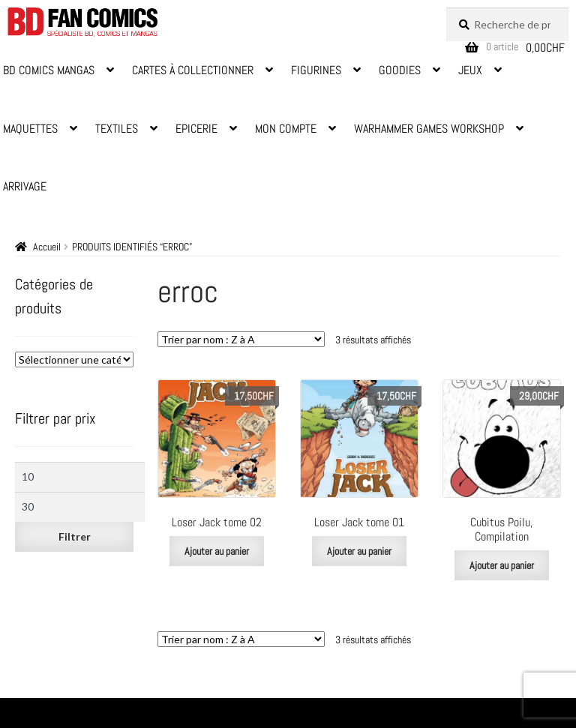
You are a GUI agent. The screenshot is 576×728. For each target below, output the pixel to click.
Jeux (470, 70)
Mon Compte (286, 129)
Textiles (117, 129)
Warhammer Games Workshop (429, 129)
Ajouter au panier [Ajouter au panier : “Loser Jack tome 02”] (217, 551)
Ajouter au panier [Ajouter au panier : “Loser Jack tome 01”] (359, 551)
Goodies (400, 70)
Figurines (316, 70)
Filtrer (75, 536)
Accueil (47, 247)
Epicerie (196, 129)
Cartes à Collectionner (193, 70)
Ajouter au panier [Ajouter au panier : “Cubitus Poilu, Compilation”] (502, 565)
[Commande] (241, 339)
